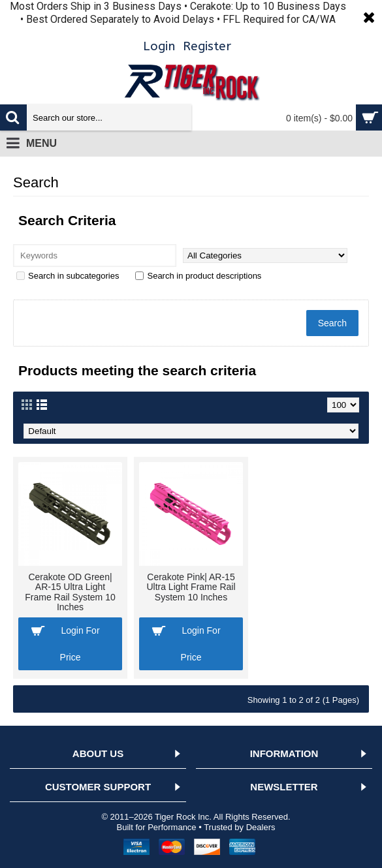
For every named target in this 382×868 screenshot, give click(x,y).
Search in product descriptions (198, 276)
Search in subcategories (68, 276)
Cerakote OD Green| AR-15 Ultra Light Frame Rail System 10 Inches (70, 592)
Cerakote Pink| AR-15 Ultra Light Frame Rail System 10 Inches (191, 587)
